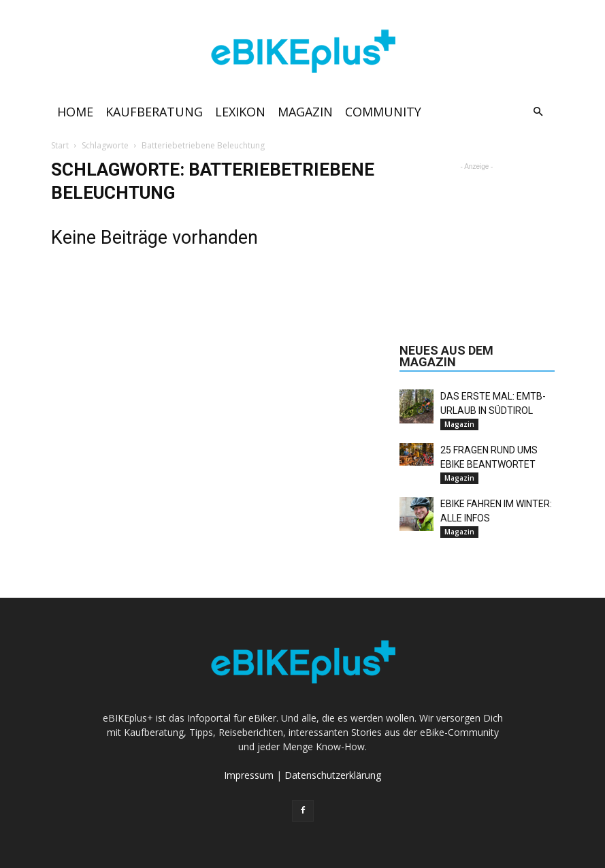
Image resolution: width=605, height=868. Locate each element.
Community (383, 112)
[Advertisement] (477, 242)
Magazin (305, 112)
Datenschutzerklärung (333, 775)
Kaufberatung (154, 112)
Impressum (249, 775)
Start (60, 145)
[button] (538, 112)
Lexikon (240, 112)
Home (75, 112)
